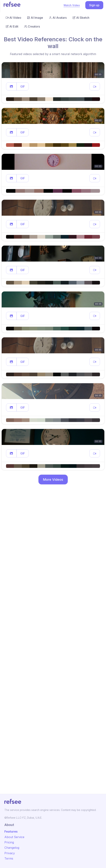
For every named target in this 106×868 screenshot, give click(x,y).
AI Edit (12, 26)
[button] (11, 86)
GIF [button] (23, 86)
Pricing (9, 842)
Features (11, 831)
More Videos (53, 480)
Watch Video (72, 5)
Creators (32, 26)
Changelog (12, 848)
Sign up (94, 5)
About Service (14, 837)
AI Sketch (81, 18)
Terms (9, 858)
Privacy (10, 853)
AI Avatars (58, 18)
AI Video (13, 18)
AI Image (35, 18)
